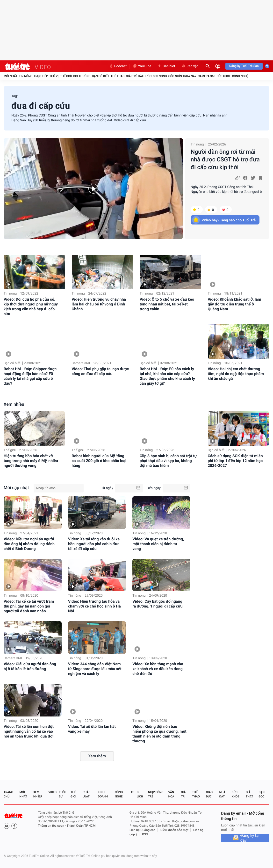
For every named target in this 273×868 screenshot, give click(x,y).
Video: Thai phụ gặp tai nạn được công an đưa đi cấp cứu (100, 371)
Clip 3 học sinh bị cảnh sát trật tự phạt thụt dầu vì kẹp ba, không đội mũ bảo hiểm (168, 461)
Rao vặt (190, 66)
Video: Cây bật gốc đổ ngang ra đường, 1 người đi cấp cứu (157, 604)
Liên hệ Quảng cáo (143, 830)
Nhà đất (222, 794)
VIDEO (43, 67)
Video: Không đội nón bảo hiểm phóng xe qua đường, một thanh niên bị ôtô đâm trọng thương (159, 734)
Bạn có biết (101, 76)
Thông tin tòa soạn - (52, 826)
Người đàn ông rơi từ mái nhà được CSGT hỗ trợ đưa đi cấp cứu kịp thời (225, 159)
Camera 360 (207, 76)
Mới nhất (11, 76)
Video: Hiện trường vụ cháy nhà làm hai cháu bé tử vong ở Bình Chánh (99, 304)
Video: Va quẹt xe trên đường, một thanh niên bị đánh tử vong (158, 544)
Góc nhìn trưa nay (182, 76)
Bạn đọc (262, 794)
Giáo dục (209, 794)
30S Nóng (160, 76)
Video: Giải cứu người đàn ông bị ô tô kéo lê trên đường (30, 666)
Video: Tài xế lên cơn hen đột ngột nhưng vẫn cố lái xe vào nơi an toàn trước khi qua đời (29, 731)
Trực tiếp (41, 76)
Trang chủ (8, 794)
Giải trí (131, 76)
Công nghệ (240, 76)
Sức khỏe (224, 76)
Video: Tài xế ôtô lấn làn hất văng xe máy (92, 729)
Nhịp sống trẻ (156, 794)
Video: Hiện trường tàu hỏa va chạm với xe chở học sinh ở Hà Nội (94, 606)
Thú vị (54, 76)
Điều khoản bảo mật (174, 830)
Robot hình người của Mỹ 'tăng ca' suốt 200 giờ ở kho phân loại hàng (99, 461)
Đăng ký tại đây (250, 838)
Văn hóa (171, 794)
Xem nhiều (14, 404)
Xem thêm (97, 756)
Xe (133, 792)
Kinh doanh (103, 794)
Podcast (118, 66)
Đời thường (82, 76)
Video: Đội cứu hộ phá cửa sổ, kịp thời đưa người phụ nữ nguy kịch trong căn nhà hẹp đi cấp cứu (31, 307)
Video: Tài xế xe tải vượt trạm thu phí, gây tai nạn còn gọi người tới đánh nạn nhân (29, 606)
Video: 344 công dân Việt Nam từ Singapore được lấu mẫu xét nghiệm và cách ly (95, 669)
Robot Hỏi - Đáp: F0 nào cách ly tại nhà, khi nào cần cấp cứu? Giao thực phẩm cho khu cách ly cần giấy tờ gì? (167, 376)
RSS (145, 835)
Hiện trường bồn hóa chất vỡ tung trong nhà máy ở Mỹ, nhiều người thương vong (31, 461)
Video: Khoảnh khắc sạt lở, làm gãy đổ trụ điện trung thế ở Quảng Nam (234, 304)
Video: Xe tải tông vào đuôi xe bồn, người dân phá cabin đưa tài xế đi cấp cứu (94, 544)
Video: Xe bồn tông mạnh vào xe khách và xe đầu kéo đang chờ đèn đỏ (158, 669)
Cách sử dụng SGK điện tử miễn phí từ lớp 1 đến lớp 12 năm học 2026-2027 (235, 461)
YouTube (142, 66)
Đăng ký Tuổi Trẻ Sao (244, 66)
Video (52, 792)
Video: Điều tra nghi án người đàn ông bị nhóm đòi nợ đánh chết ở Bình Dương (29, 544)
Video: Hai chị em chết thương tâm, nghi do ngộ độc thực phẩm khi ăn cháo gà (236, 374)
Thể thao (118, 76)
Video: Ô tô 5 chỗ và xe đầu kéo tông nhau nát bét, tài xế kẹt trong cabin (167, 304)
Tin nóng (26, 76)
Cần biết (166, 66)
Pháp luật (86, 794)
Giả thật (249, 794)
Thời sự (62, 794)
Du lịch (140, 794)
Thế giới (66, 76)
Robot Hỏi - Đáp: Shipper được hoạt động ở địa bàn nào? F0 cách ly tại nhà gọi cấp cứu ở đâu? (30, 376)
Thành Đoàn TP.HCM (81, 826)
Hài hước (145, 76)
